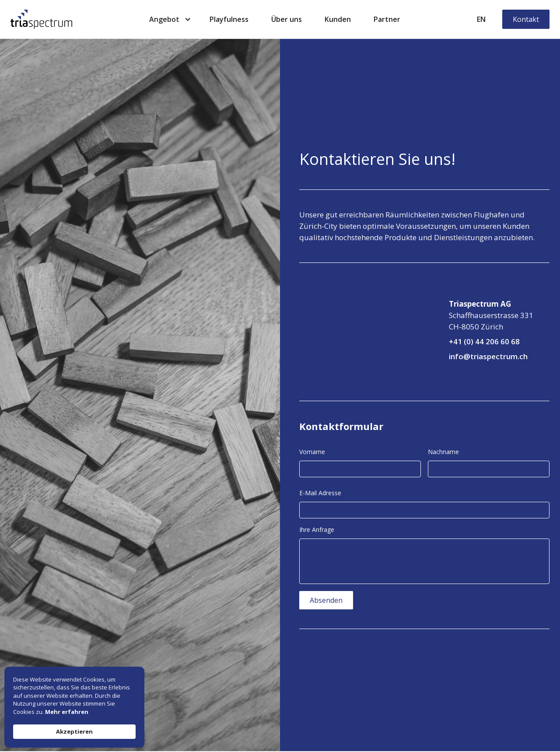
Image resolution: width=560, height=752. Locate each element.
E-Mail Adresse (320, 493)
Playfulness (229, 19)
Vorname (312, 452)
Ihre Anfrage (317, 530)
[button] (168, 19)
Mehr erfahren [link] (67, 712)
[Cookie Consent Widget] (74, 707)
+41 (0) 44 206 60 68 (484, 341)
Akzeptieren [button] (74, 731)
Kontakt (526, 19)
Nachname (443, 452)
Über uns (287, 19)
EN (481, 19)
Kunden (338, 19)
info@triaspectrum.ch (488, 356)
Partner (387, 19)
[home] (41, 19)
